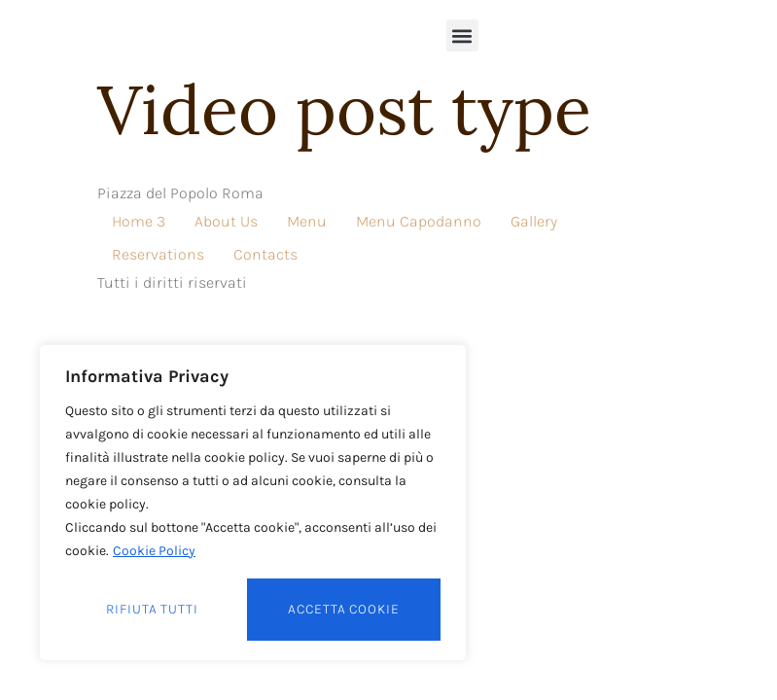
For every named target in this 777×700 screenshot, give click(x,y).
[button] (462, 35)
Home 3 (139, 221)
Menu (307, 221)
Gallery (534, 221)
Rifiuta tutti (152, 609)
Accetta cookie (344, 609)
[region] (253, 503)
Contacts (265, 254)
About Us (226, 221)
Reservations (158, 254)
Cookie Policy (154, 551)
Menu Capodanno (419, 221)
